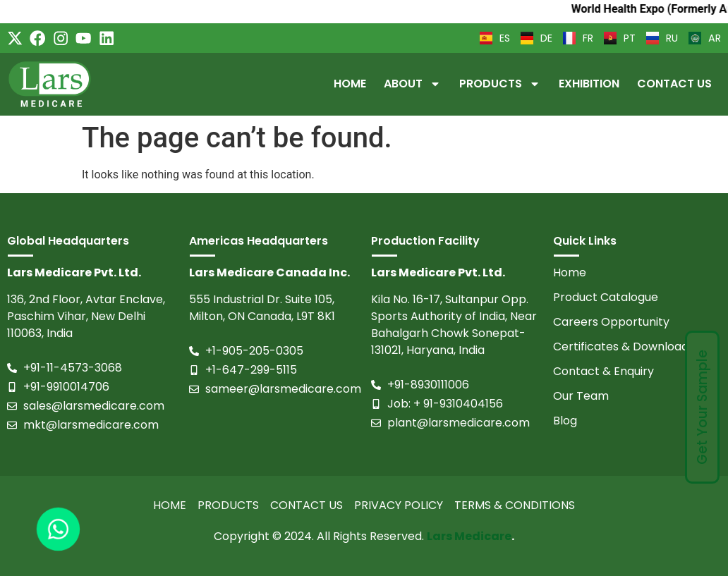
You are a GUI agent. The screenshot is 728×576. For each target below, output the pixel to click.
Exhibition (589, 84)
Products (500, 84)
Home (350, 84)
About (412, 84)
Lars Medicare (469, 536)
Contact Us (674, 84)
